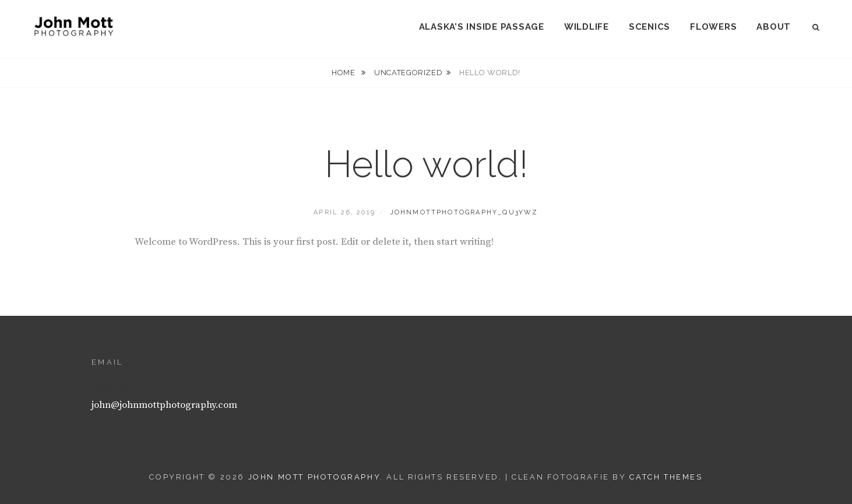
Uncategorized (408, 73)
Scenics (649, 27)
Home (344, 73)
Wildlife (587, 27)
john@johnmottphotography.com (164, 405)
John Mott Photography (314, 477)
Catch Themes (666, 477)
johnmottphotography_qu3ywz (464, 212)
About (774, 27)
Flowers (713, 27)
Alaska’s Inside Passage (482, 27)
